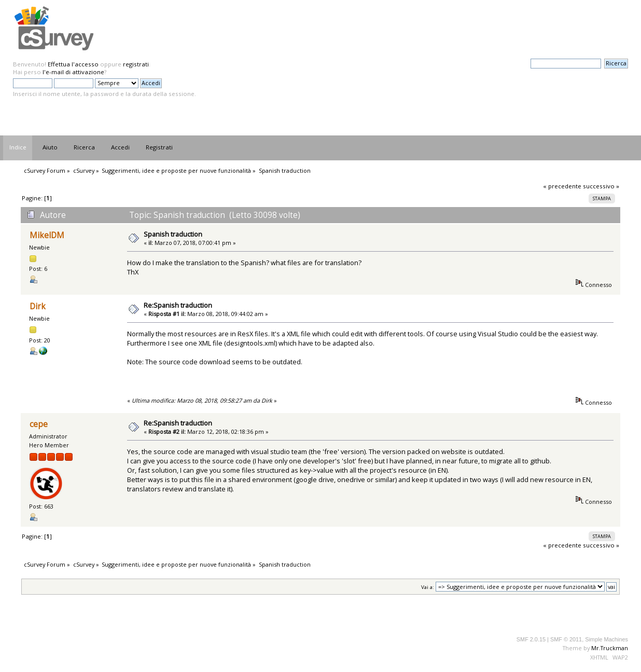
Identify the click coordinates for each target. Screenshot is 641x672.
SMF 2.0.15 (531, 639)
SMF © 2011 (566, 639)
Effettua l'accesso (73, 64)
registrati (136, 64)
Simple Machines (607, 639)
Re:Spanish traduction (178, 305)
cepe (39, 424)
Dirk (38, 306)
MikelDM (47, 235)
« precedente (562, 186)
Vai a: (428, 587)
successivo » (601, 186)
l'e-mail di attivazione (73, 72)
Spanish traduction (173, 234)
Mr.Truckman (610, 648)
